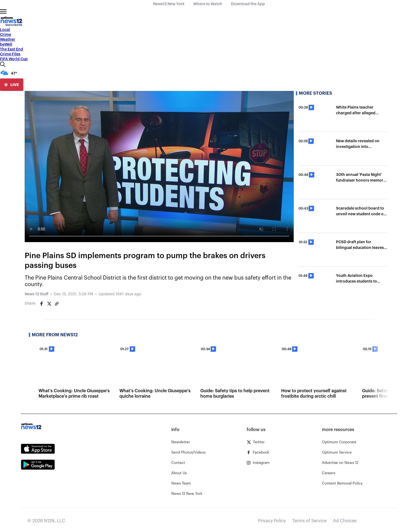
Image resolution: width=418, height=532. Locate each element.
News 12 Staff (37, 294)
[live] (12, 85)
